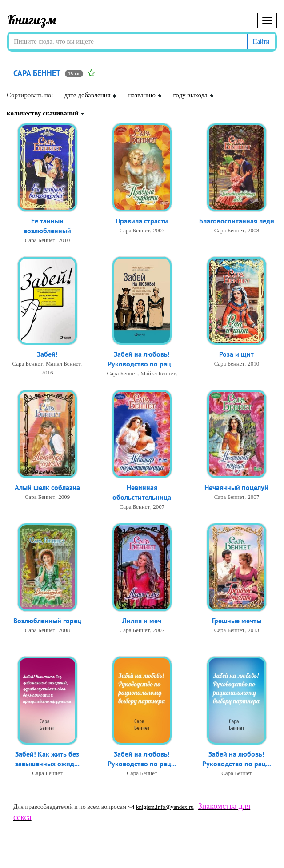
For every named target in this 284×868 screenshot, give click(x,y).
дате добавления (90, 95)
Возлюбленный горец (47, 621)
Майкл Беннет (63, 364)
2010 (64, 241)
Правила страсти (142, 221)
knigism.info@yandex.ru (161, 807)
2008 (253, 231)
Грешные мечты (237, 621)
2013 (253, 631)
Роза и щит (236, 354)
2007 (159, 231)
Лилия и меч (142, 621)
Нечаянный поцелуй (236, 488)
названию (145, 95)
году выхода (194, 95)
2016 (47, 373)
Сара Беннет (40, 241)
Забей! (47, 354)
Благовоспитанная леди (237, 221)
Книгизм (32, 20)
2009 (64, 497)
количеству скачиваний (46, 113)
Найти (261, 42)
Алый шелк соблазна (47, 488)
